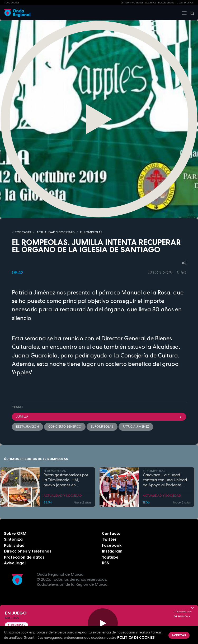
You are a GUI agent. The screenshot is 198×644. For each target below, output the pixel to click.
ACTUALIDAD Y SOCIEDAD (56, 232)
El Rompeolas (102, 427)
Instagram (112, 551)
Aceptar (179, 635)
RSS (105, 563)
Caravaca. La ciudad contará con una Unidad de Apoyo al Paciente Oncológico (165, 480)
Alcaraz (151, 3)
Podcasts (23, 232)
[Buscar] (191, 13)
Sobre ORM (15, 533)
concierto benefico (65, 427)
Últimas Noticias (132, 3)
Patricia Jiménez (136, 427)
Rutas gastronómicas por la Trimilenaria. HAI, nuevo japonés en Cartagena (66, 480)
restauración (27, 427)
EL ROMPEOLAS (91, 232)
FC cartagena (184, 3)
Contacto (111, 533)
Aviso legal (15, 563)
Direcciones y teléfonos (28, 551)
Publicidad (14, 545)
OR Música (182, 617)
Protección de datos (24, 557)
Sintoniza (13, 539)
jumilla (99, 417)
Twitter (109, 539)
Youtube (110, 557)
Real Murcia (166, 3)
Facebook (112, 545)
